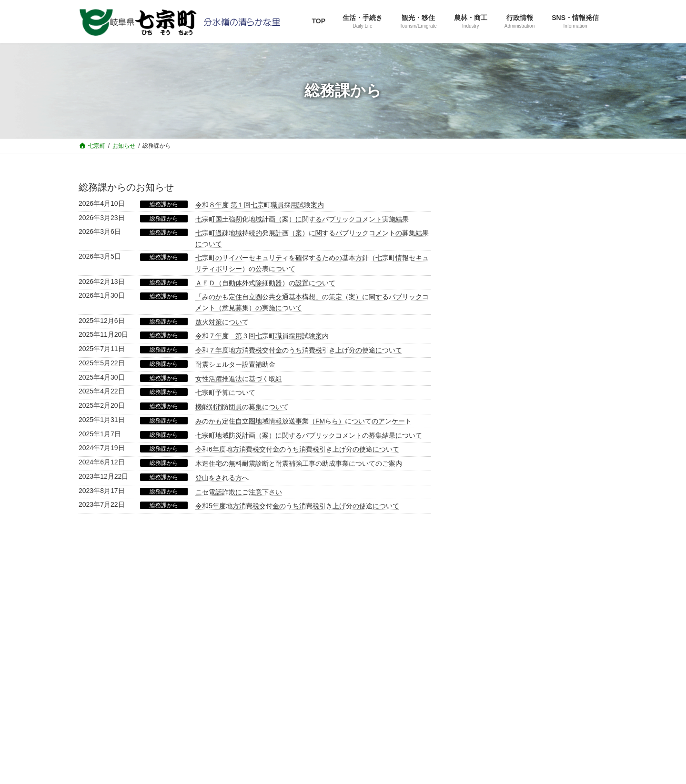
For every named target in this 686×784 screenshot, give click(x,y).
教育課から (484, 451)
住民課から (484, 395)
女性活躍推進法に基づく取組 (239, 379)
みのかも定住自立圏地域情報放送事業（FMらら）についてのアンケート (303, 421)
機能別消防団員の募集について (242, 407)
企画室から (484, 377)
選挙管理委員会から (497, 487)
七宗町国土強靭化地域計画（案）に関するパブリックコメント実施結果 (302, 219)
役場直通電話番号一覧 (184, 669)
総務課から (164, 204)
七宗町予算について (225, 392)
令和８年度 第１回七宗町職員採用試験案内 (260, 205)
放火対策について (222, 322)
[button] (534, 278)
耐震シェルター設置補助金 (235, 364)
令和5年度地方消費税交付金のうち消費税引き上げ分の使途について (297, 506)
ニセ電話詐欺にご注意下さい (239, 492)
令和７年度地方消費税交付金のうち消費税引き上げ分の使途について (299, 350)
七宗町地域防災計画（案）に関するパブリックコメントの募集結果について (309, 435)
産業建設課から (491, 414)
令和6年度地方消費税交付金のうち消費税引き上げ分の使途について (297, 449)
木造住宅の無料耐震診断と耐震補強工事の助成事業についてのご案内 (299, 463)
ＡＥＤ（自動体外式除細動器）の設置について (265, 283)
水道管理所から (491, 469)
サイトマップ (110, 669)
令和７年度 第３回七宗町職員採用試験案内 (262, 336)
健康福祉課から (491, 432)
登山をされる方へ (222, 478)
